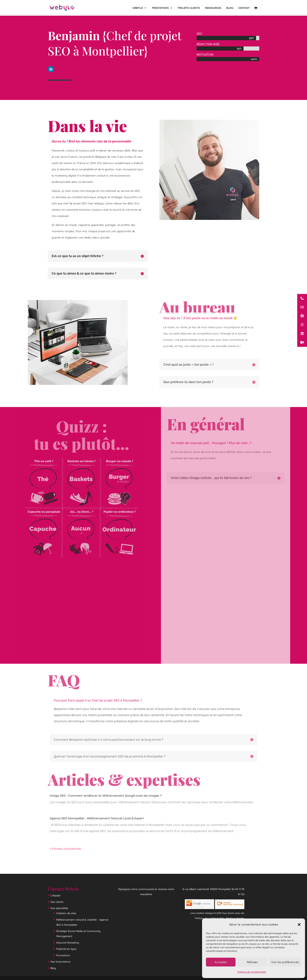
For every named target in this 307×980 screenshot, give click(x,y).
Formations (63, 955)
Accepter (221, 962)
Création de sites (66, 913)
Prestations (160, 8)
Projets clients (189, 8)
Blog (230, 8)
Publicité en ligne (66, 949)
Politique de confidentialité (252, 972)
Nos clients (57, 902)
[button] (299, 925)
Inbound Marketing (68, 943)
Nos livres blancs (60, 962)
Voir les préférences (285, 962)
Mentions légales (235, 918)
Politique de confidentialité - (210, 918)
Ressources (213, 8)
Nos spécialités (59, 908)
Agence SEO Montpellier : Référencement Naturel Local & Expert (99, 818)
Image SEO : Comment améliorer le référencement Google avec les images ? (107, 796)
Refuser (252, 962)
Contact (244, 8)
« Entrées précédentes (69, 847)
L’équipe (55, 895)
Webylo (138, 8)
